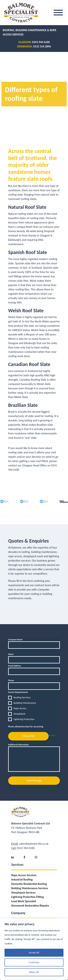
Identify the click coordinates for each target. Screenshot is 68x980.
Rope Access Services (24, 875)
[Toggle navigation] (58, 13)
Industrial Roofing (22, 880)
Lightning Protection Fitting (27, 897)
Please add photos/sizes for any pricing (26, 727)
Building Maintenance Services (30, 888)
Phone (11, 680)
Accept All (34, 953)
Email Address (15, 666)
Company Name (16, 640)
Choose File (28, 736)
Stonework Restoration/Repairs (30, 906)
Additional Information (18, 745)
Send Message (34, 781)
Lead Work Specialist (24, 901)
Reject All (34, 972)
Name (12, 654)
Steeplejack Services (23, 893)
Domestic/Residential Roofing (29, 884)
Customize (34, 962)
